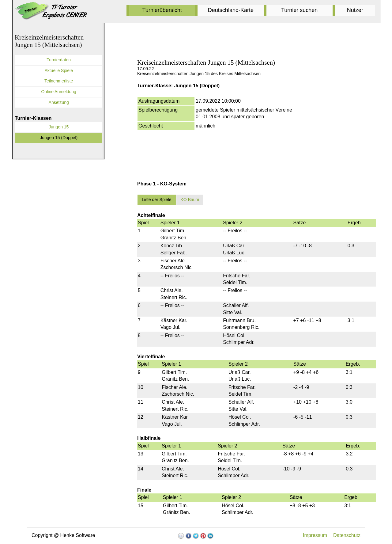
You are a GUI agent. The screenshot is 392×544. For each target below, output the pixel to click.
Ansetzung (59, 102)
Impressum (315, 535)
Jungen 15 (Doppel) (59, 138)
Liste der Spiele (157, 200)
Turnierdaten (59, 60)
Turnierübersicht (162, 10)
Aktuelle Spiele (59, 70)
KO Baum (190, 200)
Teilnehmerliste (59, 81)
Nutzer (355, 10)
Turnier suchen (299, 10)
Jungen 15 (59, 127)
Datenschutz (347, 535)
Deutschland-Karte (231, 10)
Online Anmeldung (58, 92)
